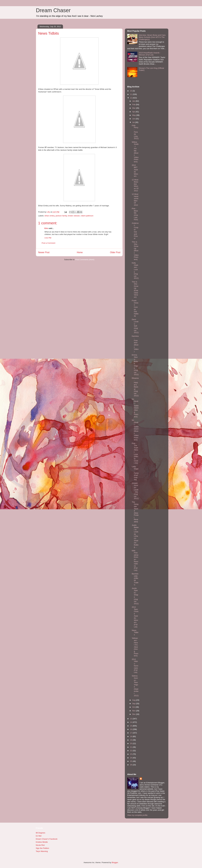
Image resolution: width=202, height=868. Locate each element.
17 (131, 733)
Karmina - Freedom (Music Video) (135, 344)
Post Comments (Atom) (85, 260)
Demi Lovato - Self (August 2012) (135, 326)
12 (131, 98)
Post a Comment (48, 243)
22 (131, 751)
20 (131, 743)
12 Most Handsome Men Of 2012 (135, 200)
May (134, 115)
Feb (134, 105)
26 (131, 765)
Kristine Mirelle (42, 842)
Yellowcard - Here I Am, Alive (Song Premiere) (135, 647)
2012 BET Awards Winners (135, 171)
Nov (134, 711)
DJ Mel (39, 836)
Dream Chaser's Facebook (47, 839)
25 (131, 761)
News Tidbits (135, 632)
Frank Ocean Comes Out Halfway (135, 308)
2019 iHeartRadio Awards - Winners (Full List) (150, 54)
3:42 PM (48, 238)
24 (131, 758)
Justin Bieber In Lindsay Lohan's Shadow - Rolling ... (135, 536)
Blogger (115, 862)
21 (131, 747)
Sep (134, 704)
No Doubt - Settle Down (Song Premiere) (135, 408)
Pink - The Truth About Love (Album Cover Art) (135, 453)
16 (131, 729)
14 (131, 722)
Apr (134, 112)
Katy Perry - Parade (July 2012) (135, 132)
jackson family (61, 216)
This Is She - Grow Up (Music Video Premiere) (135, 251)
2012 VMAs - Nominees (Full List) (135, 666)
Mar (134, 108)
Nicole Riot (40, 845)
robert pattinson (87, 216)
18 (131, 736)
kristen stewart (74, 216)
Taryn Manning (42, 851)
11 (131, 94)
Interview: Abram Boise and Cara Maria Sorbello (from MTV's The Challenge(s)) (152, 37)
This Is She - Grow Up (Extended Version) (135, 289)
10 (131, 91)
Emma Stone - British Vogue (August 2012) (135, 365)
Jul (134, 122)
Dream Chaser (53, 10)
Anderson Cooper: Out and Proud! (135, 231)
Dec (134, 714)
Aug (134, 700)
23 (131, 754)
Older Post (115, 252)
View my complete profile (137, 815)
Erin (46, 228)
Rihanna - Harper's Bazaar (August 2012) (135, 387)
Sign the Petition (42, 848)
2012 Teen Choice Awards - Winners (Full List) (135, 617)
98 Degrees (40, 833)
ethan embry (50, 216)
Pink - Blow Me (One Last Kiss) (135, 214)
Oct (134, 707)
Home (80, 252)
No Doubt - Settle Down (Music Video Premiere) (135, 430)
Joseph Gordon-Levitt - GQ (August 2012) (135, 491)
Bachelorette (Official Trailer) (135, 579)
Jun (134, 119)
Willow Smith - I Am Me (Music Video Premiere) (135, 152)
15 (131, 726)
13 (131, 719)
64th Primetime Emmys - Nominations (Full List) (135, 560)
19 (131, 740)
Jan (134, 101)
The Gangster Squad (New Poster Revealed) (135, 512)
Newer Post (44, 252)
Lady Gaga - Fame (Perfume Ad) (135, 473)
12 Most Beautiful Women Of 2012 (135, 185)
